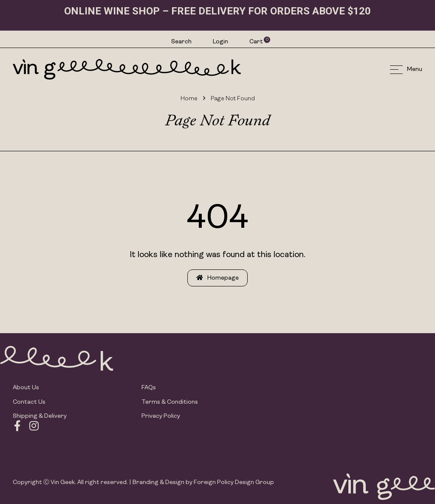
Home (189, 99)
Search (181, 42)
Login (220, 42)
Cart (257, 42)
